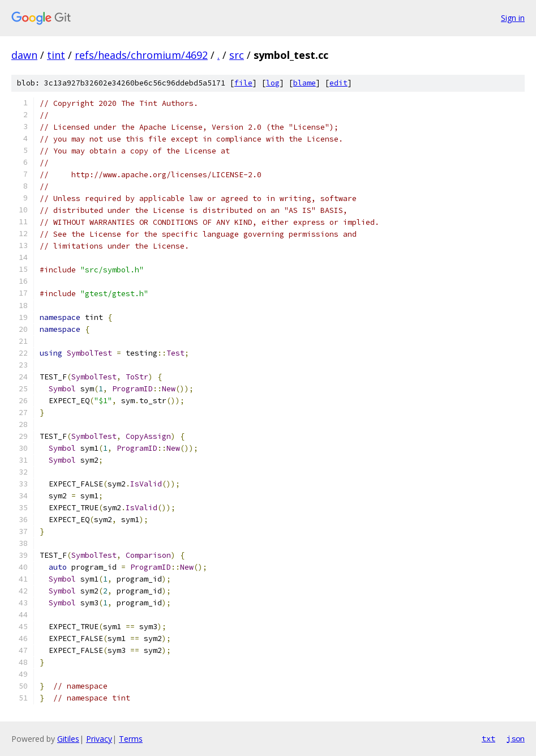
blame (305, 83)
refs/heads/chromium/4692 (141, 55)
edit (338, 83)
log (273, 83)
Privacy (99, 739)
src (237, 55)
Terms (131, 739)
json (516, 738)
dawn (24, 55)
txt (488, 738)
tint (56, 55)
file (243, 83)
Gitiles (68, 739)
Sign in (513, 18)
